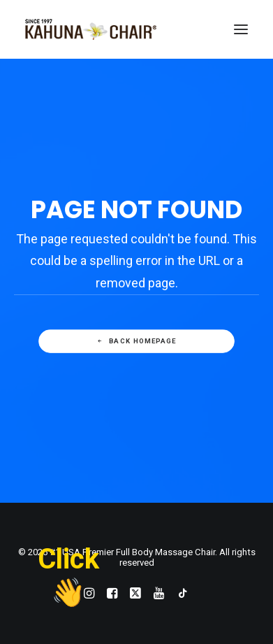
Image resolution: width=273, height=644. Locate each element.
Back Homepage (136, 342)
